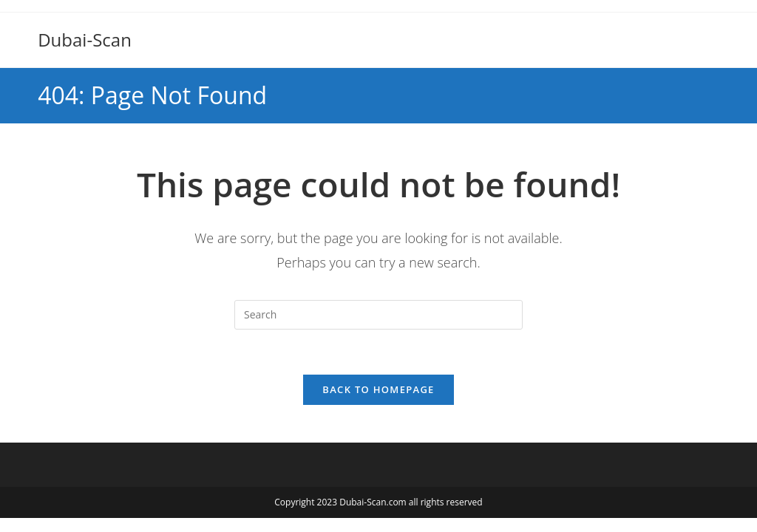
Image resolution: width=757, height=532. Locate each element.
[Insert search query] (378, 315)
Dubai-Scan (85, 40)
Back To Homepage (378, 389)
